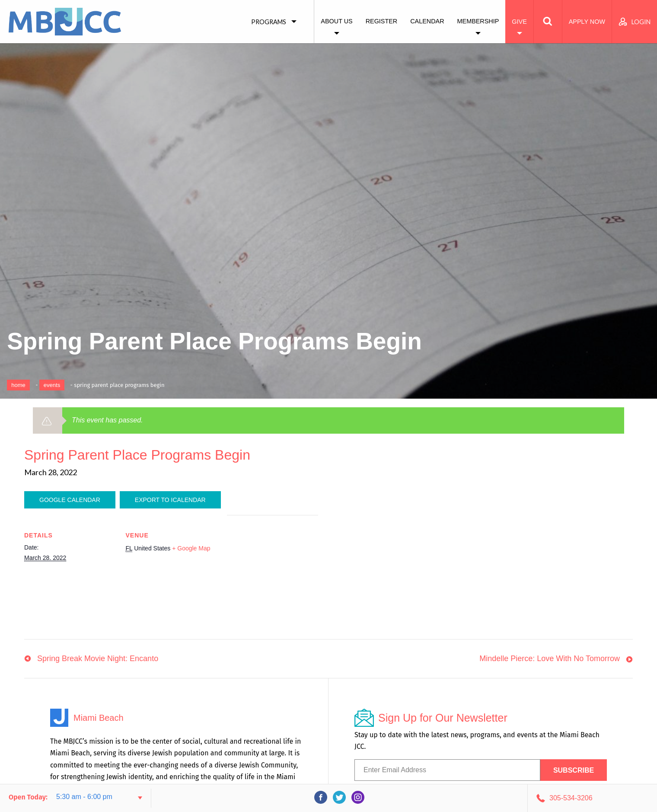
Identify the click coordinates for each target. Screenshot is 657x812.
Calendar (427, 21)
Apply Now (587, 22)
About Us (336, 21)
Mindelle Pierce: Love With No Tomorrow (550, 659)
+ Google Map (191, 548)
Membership (478, 21)
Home (18, 385)
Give (519, 22)
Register (382, 21)
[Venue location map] (273, 575)
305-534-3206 (571, 798)
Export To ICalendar (170, 500)
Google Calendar (70, 500)
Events (52, 385)
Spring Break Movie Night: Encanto (98, 659)
